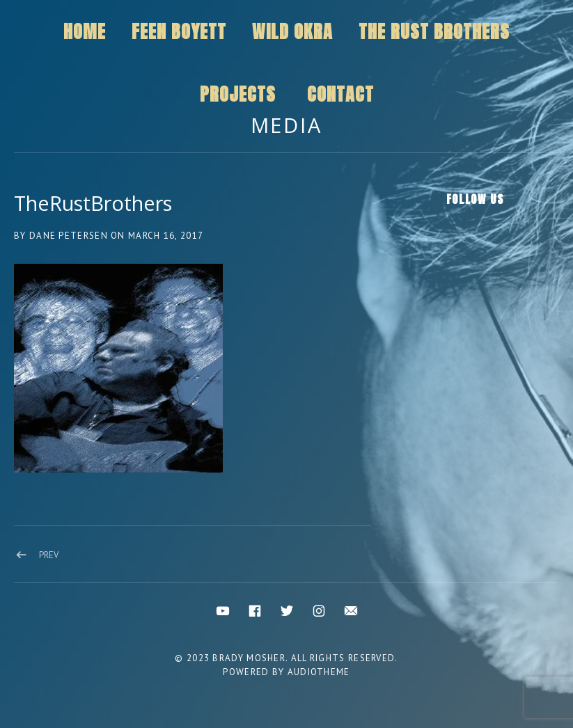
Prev (49, 555)
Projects (238, 94)
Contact (340, 94)
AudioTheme (319, 672)
